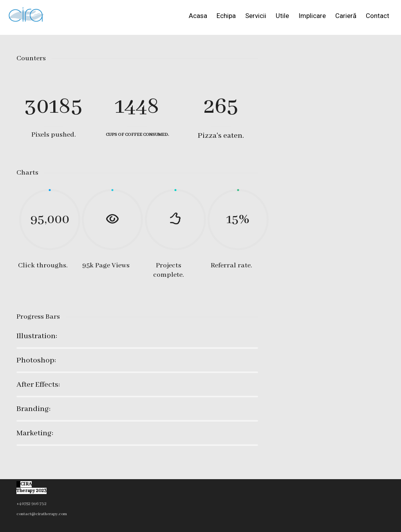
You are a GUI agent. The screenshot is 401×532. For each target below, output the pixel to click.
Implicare (312, 16)
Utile (282, 16)
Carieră (346, 16)
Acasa (198, 16)
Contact (378, 16)
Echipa (226, 16)
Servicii (256, 16)
